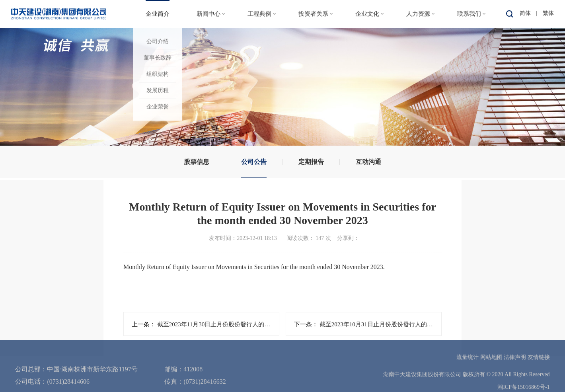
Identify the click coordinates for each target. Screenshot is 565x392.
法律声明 (515, 340)
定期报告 (311, 162)
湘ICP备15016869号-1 (523, 370)
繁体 (548, 12)
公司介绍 (158, 40)
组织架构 (158, 73)
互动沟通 (368, 162)
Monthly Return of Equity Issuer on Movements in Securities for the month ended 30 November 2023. (254, 267)
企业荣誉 (158, 106)
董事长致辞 (158, 57)
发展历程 (158, 89)
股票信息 (197, 162)
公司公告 (254, 162)
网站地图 (491, 340)
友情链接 (539, 340)
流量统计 (468, 340)
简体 (525, 12)
